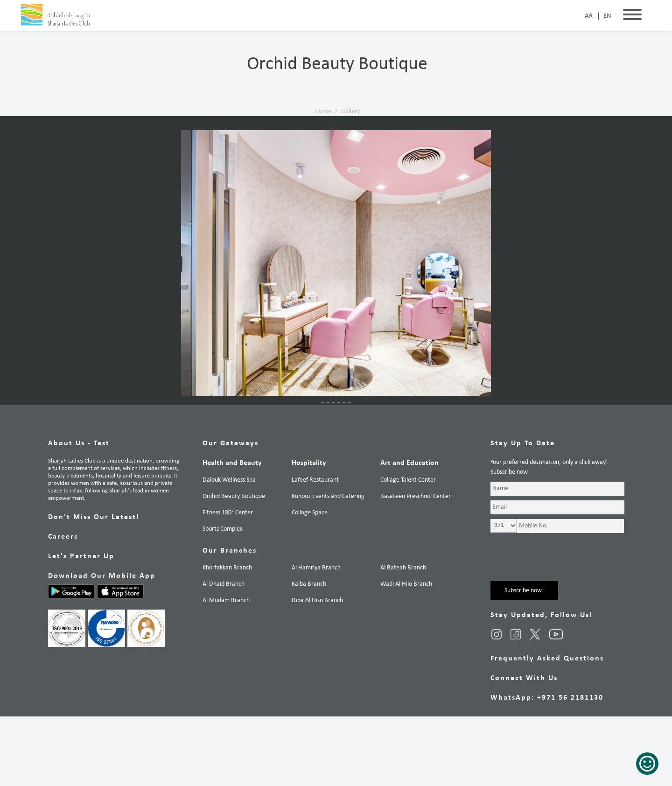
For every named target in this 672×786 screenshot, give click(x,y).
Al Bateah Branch (403, 637)
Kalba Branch (309, 654)
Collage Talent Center (408, 550)
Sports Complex (223, 599)
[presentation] (561, 632)
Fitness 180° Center (228, 582)
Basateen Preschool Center (416, 566)
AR (589, 16)
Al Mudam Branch (226, 670)
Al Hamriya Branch (316, 637)
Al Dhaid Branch (224, 654)
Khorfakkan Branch (227, 637)
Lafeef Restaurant (315, 550)
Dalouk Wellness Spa (229, 550)
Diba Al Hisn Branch (317, 670)
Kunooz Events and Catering (328, 566)
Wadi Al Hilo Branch (406, 654)
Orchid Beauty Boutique (234, 566)
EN (607, 16)
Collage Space (310, 582)
